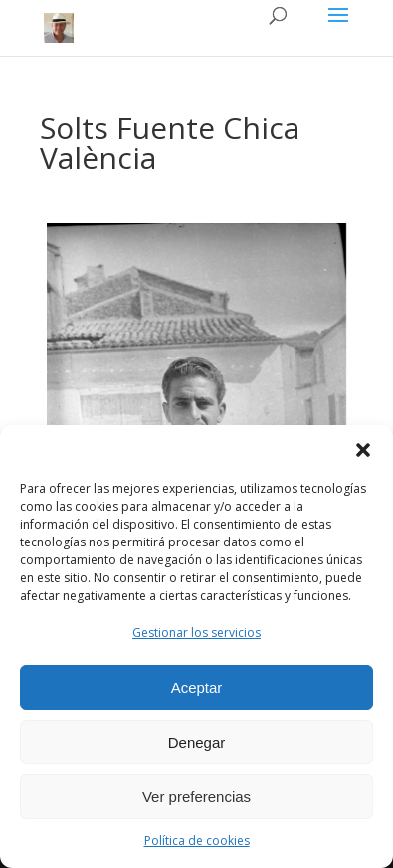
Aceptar (197, 687)
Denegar (197, 742)
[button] (363, 450)
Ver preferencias (196, 797)
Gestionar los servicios (196, 633)
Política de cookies (197, 841)
